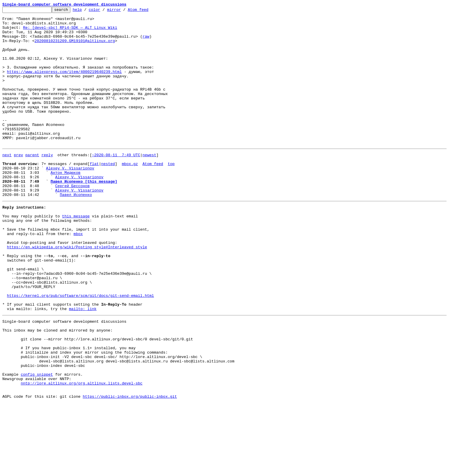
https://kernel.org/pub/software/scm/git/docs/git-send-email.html (81, 350)
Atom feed (147, 11)
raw (146, 42)
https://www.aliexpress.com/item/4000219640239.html (64, 85)
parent (32, 183)
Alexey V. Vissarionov (70, 199)
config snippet (37, 443)
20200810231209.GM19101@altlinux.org (75, 48)
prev (18, 183)
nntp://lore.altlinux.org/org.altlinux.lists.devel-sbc (81, 454)
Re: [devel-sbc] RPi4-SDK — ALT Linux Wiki (70, 32)
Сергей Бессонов (72, 220)
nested (108, 194)
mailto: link (83, 366)
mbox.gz (130, 194)
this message (76, 255)
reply (47, 183)
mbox (78, 276)
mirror (123, 11)
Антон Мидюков (66, 204)
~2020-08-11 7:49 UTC (116, 183)
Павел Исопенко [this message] (84, 215)
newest (149, 183)
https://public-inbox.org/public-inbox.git (130, 470)
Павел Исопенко (76, 231)
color (103, 11)
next (7, 183)
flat (94, 194)
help (86, 11)
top (171, 194)
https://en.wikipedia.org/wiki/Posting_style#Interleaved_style (77, 292)
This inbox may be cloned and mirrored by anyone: (57, 390)
